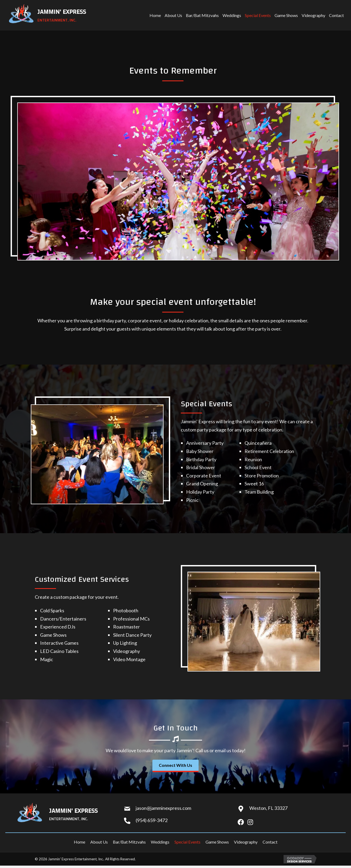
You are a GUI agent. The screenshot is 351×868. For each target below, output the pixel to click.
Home (80, 842)
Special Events (187, 842)
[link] (155, 15)
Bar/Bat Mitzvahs (129, 842)
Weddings (160, 842)
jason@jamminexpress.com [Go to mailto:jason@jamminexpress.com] (163, 808)
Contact (270, 842)
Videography (246, 842)
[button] (175, 766)
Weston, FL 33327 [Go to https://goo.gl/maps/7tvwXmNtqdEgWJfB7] (268, 808)
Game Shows (217, 842)
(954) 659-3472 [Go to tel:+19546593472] (152, 820)
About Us (99, 842)
